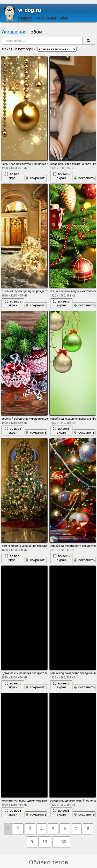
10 (45, 842)
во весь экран (13, 176)
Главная (25, 18)
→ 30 (61, 842)
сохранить (36, 178)
